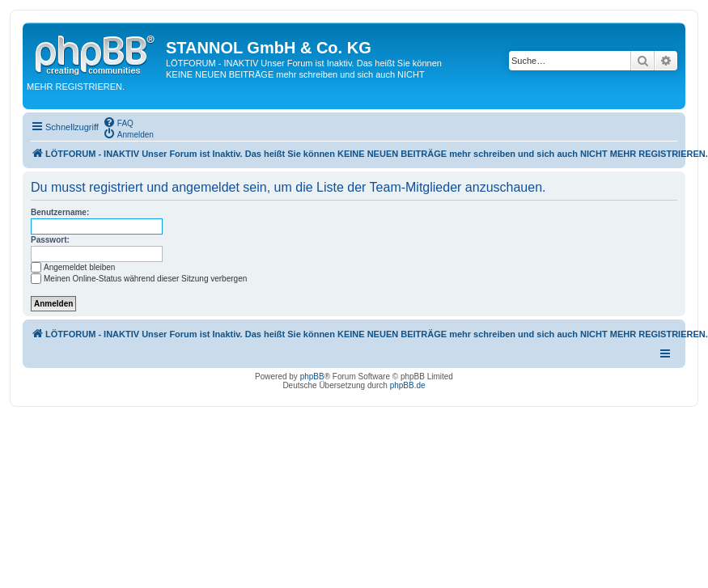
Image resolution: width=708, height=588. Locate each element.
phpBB (312, 376)
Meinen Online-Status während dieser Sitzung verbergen (139, 279)
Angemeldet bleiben (73, 267)
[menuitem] (118, 122)
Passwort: (50, 240)
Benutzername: (60, 212)
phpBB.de (408, 385)
